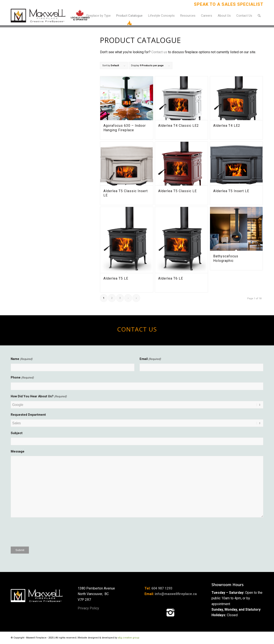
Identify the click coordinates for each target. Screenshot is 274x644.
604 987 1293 (162, 588)
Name (22, 359)
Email (150, 359)
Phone (22, 378)
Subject (17, 433)
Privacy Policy (88, 608)
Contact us (159, 52)
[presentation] (43, 533)
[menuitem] (228, 4)
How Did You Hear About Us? (39, 396)
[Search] (259, 16)
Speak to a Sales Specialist (229, 4)
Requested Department (28, 415)
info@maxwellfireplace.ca (176, 594)
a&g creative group (129, 638)
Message (18, 451)
